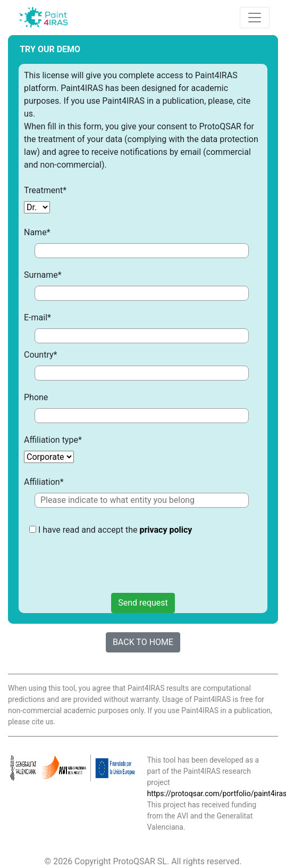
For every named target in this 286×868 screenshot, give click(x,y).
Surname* (43, 275)
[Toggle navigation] (255, 18)
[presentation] (110, 563)
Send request (143, 603)
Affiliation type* (53, 440)
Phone (36, 397)
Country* (40, 355)
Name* (37, 232)
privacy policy (166, 530)
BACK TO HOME (143, 642)
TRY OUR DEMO (50, 49)
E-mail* (37, 317)
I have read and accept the (111, 554)
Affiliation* (44, 482)
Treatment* (45, 190)
